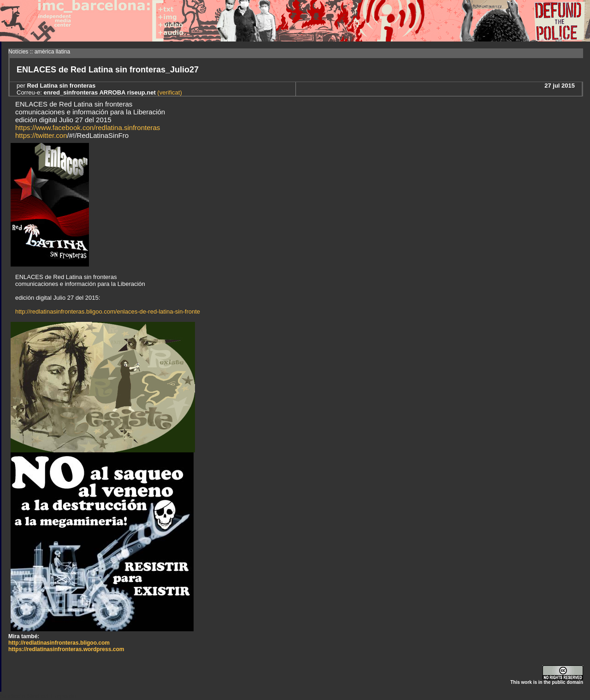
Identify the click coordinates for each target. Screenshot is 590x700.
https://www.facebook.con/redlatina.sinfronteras (88, 128)
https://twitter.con (41, 135)
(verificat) (169, 92)
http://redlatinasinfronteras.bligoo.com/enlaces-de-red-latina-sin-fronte (108, 311)
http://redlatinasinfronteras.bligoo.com (59, 643)
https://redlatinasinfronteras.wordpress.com (66, 649)
